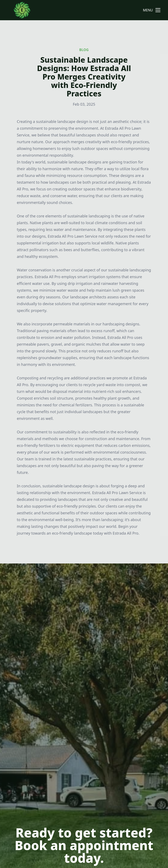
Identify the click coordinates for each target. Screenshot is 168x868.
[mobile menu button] (158, 10)
